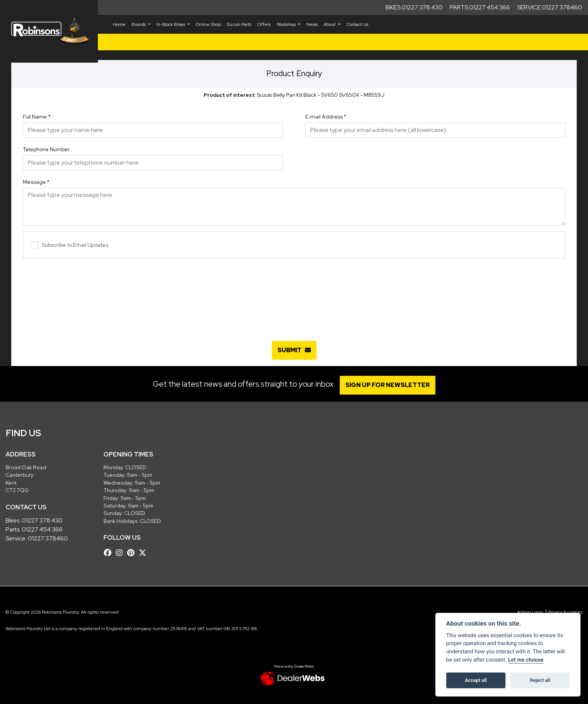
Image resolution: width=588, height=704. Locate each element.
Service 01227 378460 (550, 7)
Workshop (287, 24)
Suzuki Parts (239, 24)
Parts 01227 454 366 (480, 7)
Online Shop (208, 24)
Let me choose (526, 660)
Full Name (37, 117)
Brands (139, 24)
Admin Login (530, 612)
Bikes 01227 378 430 (414, 7)
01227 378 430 (42, 520)
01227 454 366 (42, 529)
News (312, 24)
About (330, 24)
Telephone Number (46, 149)
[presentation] (294, 296)
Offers (264, 24)
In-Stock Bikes (171, 24)
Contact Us (357, 24)
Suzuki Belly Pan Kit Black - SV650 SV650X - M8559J (294, 95)
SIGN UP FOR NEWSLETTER (389, 385)
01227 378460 (48, 538)
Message (36, 182)
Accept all (476, 680)
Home (119, 24)
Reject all (540, 680)
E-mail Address (326, 117)
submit (294, 350)
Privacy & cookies (565, 612)
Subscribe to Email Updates (70, 245)
